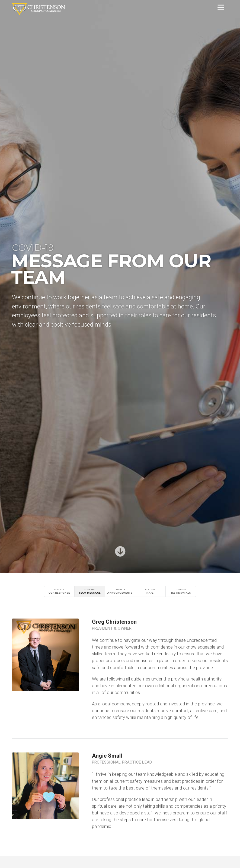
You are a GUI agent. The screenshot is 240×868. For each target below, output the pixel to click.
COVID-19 (59, 591)
